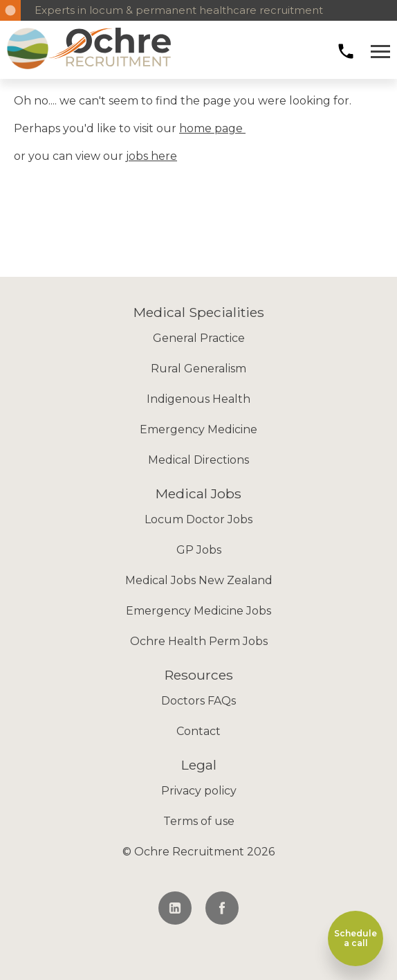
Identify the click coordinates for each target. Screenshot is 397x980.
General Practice (199, 338)
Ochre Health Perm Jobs (199, 641)
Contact (198, 731)
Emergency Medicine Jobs (198, 611)
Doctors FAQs (198, 701)
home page (212, 128)
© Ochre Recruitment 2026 (198, 852)
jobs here (151, 156)
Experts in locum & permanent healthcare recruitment (179, 10)
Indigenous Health (198, 399)
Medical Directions (198, 460)
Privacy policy (199, 791)
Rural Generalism (198, 369)
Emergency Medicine (198, 429)
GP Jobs (199, 550)
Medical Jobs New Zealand (199, 580)
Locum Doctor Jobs (198, 519)
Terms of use (199, 821)
